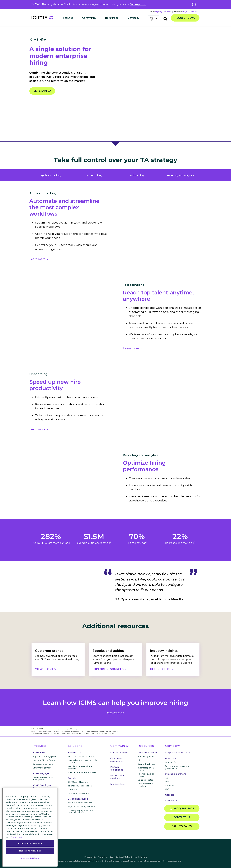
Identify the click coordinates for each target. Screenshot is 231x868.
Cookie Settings (116, 857)
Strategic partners (176, 774)
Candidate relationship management (43, 779)
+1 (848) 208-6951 (163, 12)
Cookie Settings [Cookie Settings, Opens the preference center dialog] (30, 858)
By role (72, 778)
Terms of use (103, 857)
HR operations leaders (79, 793)
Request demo (185, 18)
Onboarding (137, 175)
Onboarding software (43, 764)
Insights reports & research (146, 769)
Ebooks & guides (146, 756)
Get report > (138, 4)
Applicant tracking (51, 175)
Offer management (42, 768)
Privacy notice (90, 857)
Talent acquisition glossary (146, 775)
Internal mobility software (80, 803)
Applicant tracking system (45, 756)
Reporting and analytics (180, 175)
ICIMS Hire (39, 752)
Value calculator (145, 780)
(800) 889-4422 (182, 809)
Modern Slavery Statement (135, 857)
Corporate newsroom (178, 752)
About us (170, 758)
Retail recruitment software (81, 756)
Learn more (37, 259)
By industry (74, 752)
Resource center (147, 752)
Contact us (171, 801)
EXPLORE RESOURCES (108, 669)
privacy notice (115, 713)
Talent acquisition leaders (80, 786)
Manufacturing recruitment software (81, 767)
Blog (140, 760)
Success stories (119, 752)
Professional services (117, 777)
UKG (167, 789)
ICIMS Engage (41, 773)
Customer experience (117, 760)
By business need (78, 799)
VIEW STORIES (45, 669)
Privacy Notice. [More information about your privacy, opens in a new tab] (18, 837)
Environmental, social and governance (177, 767)
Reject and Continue (30, 851)
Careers (170, 795)
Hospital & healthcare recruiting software (83, 761)
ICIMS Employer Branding (42, 787)
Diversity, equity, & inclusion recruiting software (81, 812)
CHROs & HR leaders (78, 782)
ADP (167, 778)
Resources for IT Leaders (145, 785)
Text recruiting (94, 175)
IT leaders (72, 789)
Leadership (171, 762)
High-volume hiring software (81, 807)
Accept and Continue (30, 843)
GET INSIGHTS (160, 669)
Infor (167, 782)
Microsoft (170, 785)
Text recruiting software (44, 760)
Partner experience (117, 768)
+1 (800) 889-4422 (191, 12)
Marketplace (118, 784)
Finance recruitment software (82, 772)
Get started (42, 91)
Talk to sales (182, 826)
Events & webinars (146, 764)
